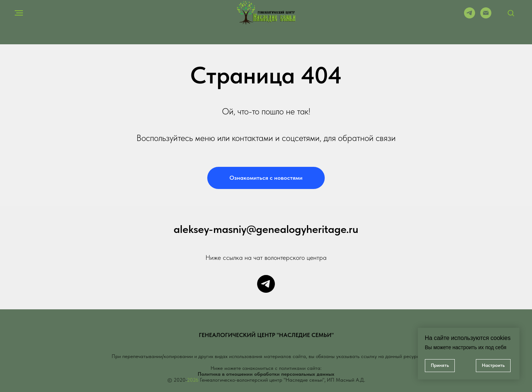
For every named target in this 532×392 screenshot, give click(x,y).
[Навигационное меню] (19, 13)
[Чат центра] (266, 284)
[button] (511, 13)
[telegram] (470, 16)
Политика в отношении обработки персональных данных (266, 374)
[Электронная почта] (486, 16)
